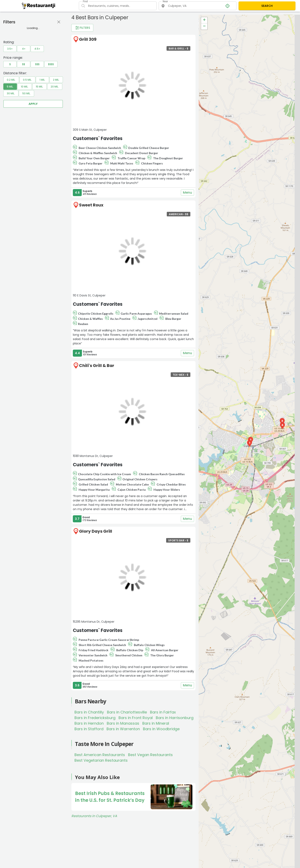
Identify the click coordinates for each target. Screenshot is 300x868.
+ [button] (204, 20)
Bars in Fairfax (163, 712)
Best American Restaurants (100, 755)
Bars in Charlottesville (127, 712)
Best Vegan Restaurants (150, 755)
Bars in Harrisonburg (175, 718)
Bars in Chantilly (89, 712)
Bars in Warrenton (123, 729)
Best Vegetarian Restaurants (101, 760)
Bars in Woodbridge (161, 729)
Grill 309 (88, 39)
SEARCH (267, 6)
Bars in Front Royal (136, 718)
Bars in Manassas (123, 723)
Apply (33, 104)
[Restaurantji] (39, 6)
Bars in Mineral (156, 723)
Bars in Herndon (89, 723)
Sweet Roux (91, 205)
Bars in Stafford (89, 729)
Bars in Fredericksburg (95, 718)
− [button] (204, 26)
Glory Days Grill (96, 531)
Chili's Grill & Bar (97, 366)
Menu (187, 193)
